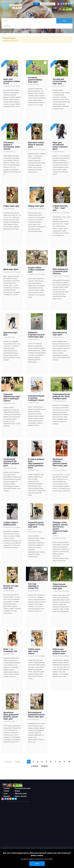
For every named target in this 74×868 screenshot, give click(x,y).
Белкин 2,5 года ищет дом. (11, 588)
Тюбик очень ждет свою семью (34, 652)
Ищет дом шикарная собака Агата (12, 83)
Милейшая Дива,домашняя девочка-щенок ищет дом (11, 717)
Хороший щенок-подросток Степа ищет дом (36, 526)
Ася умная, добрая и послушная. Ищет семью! (12, 147)
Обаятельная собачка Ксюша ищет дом (60, 587)
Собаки (6, 87)
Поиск (64, 21)
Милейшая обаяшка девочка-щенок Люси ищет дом (60, 464)
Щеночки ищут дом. (10, 335)
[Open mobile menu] (50, 9)
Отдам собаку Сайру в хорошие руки (36, 271)
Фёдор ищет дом (36, 207)
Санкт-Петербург (15, 87)
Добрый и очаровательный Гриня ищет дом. (36, 336)
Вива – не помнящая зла (10, 651)
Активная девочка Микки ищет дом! (35, 81)
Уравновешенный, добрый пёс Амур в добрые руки (61, 398)
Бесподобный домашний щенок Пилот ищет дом (36, 716)
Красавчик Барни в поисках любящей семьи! (36, 399)
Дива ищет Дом (11, 271)
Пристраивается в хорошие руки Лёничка (60, 273)
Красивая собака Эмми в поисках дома (36, 146)
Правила (7, 797)
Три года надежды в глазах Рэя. (33, 587)
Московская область (60, 472)
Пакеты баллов (21, 797)
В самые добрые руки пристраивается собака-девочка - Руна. (36, 465)
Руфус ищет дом (11, 207)
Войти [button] (36, 4)
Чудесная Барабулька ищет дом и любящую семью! (12, 399)
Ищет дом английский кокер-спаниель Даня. (60, 147)
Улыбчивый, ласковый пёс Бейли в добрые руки (11, 464)
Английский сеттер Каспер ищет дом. (59, 83)
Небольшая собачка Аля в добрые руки (59, 652)
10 (69, 763)
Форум (17, 792)
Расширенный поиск (23, 790)
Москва (37, 86)
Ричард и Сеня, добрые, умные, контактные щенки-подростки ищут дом (60, 529)
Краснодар (62, 402)
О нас (6, 795)
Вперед (44, 767)
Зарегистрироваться (48, 4)
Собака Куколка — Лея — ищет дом (60, 209)
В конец (35, 767)
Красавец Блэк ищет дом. (60, 335)
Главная (7, 790)
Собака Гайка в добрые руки (11, 525)
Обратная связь (21, 795)
